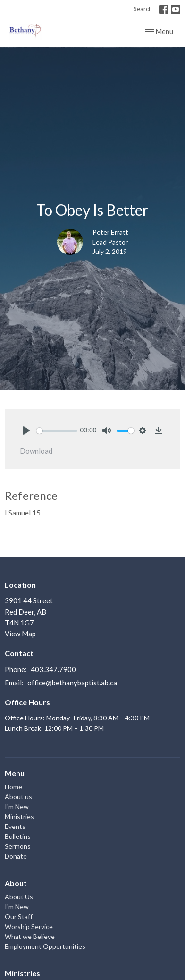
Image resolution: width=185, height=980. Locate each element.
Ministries (19, 816)
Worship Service (29, 926)
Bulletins (18, 836)
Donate (16, 856)
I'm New (17, 807)
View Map (20, 634)
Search (143, 9)
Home (13, 787)
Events (15, 826)
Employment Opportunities (45, 946)
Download (36, 451)
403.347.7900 (53, 669)
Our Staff (19, 917)
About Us (19, 897)
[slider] (57, 431)
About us (18, 797)
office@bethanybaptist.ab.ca (72, 683)
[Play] (26, 431)
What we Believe (30, 936)
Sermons (18, 846)
